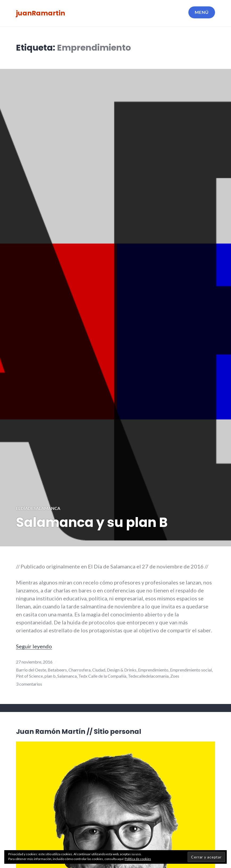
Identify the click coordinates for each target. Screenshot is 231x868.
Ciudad (99, 670)
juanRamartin (40, 13)
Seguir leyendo (34, 646)
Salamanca (67, 676)
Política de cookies (138, 859)
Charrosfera (80, 670)
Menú (202, 12)
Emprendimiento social (191, 670)
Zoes (175, 676)
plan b (50, 676)
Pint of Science (29, 676)
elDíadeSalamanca (38, 508)
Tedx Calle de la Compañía (102, 676)
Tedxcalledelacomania (148, 676)
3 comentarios (29, 684)
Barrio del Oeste (31, 670)
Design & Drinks (122, 670)
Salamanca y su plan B (92, 522)
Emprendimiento (153, 670)
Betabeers (57, 670)
